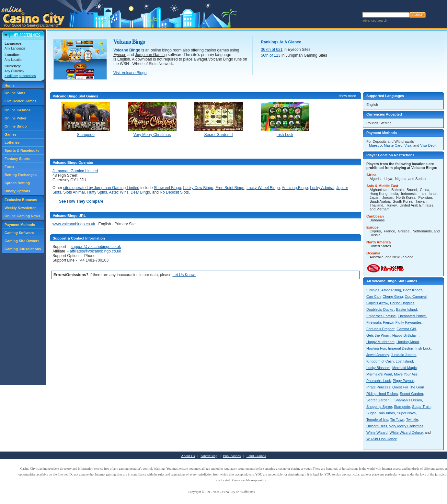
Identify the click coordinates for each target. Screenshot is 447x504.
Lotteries (12, 142)
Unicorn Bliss (377, 426)
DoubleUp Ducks (380, 309)
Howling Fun (376, 348)
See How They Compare (81, 201)
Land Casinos (256, 456)
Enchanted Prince (412, 316)
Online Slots (15, 93)
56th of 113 (271, 55)
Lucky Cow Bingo (198, 188)
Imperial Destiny (401, 348)
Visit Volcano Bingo (130, 73)
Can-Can (373, 297)
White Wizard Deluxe (406, 432)
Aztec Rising (391, 290)
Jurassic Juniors (404, 355)
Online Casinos (17, 110)
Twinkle (412, 420)
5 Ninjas (373, 290)
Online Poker (16, 118)
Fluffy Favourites (409, 322)
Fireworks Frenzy (380, 322)
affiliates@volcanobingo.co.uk (95, 251)
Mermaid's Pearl (379, 374)
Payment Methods (20, 225)
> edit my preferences (20, 76)
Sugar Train (421, 407)
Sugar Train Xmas (381, 413)
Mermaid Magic (404, 368)
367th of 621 (272, 50)
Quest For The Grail (408, 387)
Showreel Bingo (167, 188)
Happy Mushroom (380, 342)
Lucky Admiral (322, 188)
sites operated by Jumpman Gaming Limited (101, 188)
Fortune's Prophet (380, 329)
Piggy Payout (403, 381)
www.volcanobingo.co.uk (74, 224)
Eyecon (120, 55)
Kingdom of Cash (380, 361)
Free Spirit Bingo (230, 188)
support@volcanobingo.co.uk (96, 247)
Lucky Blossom (378, 368)
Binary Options (17, 191)
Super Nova (406, 413)
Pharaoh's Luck (378, 381)
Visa (408, 145)
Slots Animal (74, 192)
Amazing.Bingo (295, 188)
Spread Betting (17, 183)
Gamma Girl (406, 329)
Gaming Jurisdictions (23, 249)
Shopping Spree (379, 407)
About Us (188, 456)
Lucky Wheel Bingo (263, 188)
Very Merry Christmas (406, 426)
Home (10, 85)
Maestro (375, 145)
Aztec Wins (119, 192)
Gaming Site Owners (22, 241)
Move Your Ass (406, 374)
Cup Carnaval (416, 297)
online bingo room (166, 50)
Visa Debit (428, 145)
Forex (9, 167)
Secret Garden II (379, 400)
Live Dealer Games (20, 101)
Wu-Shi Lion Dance (382, 439)
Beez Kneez (413, 290)
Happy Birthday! (405, 335)
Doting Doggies (402, 303)
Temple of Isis (377, 420)
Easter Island (407, 309)
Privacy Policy (286, 492)
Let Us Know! (184, 275)
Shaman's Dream (408, 400)
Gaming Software (19, 233)
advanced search (375, 21)
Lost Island (404, 361)
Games (11, 134)
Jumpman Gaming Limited (75, 171)
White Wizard (377, 432)
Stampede (402, 407)
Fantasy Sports (17, 159)
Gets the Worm (378, 335)
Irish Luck (423, 348)
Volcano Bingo (127, 50)
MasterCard (393, 145)
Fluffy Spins (97, 192)
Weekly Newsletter (20, 208)
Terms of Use (265, 492)
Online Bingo (16, 126)
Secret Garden (411, 394)
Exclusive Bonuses (21, 200)
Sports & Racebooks (22, 151)
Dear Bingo (140, 192)
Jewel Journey (378, 355)
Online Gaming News (22, 216)
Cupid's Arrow (377, 303)
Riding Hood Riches (382, 394)
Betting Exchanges (21, 175)
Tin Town (397, 420)
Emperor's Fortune (381, 316)
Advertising (209, 456)
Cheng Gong (393, 297)
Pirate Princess (378, 387)
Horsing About (408, 342)
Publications (232, 456)
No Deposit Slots (174, 192)
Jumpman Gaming (151, 55)
